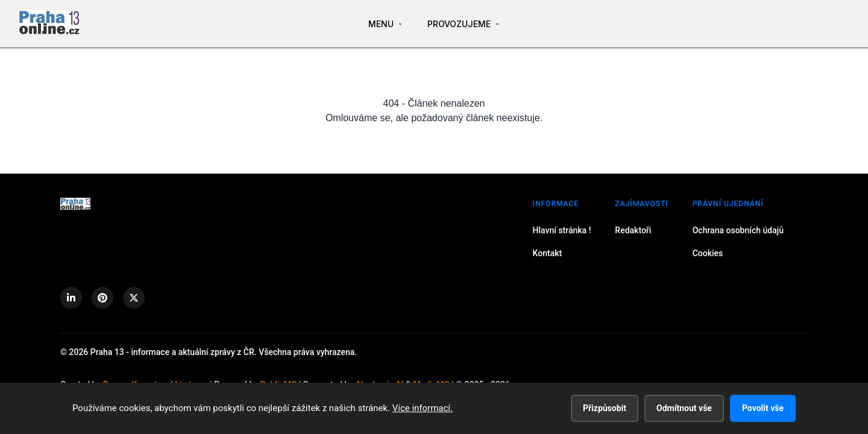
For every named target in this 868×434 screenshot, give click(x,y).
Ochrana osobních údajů (738, 230)
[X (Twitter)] (134, 298)
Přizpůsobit (605, 408)
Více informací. (423, 408)
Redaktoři (633, 230)
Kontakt (548, 253)
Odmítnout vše (684, 408)
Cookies (708, 253)
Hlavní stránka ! (562, 230)
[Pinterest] (102, 298)
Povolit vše (763, 408)
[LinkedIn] (71, 298)
